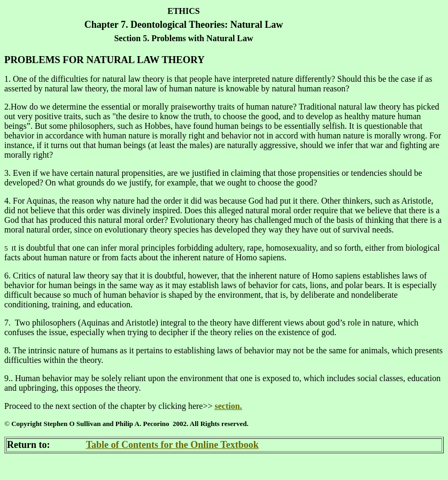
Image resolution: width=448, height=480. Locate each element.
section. (228, 406)
